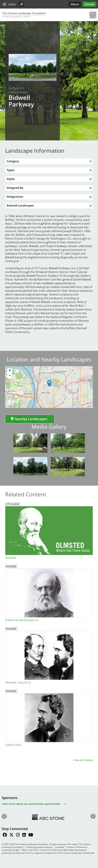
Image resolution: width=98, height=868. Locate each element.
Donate (89, 4)
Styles (11, 179)
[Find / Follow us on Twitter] (11, 835)
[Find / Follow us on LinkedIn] (24, 835)
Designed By (15, 188)
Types (11, 170)
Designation (15, 197)
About (75, 4)
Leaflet (71, 407)
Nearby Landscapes (29, 419)
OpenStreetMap (80, 407)
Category (13, 161)
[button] (22, 4)
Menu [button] (12, 4)
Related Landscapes (20, 205)
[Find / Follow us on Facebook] (5, 835)
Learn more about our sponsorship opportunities (31, 804)
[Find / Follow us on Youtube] (31, 835)
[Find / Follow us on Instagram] (18, 835)
